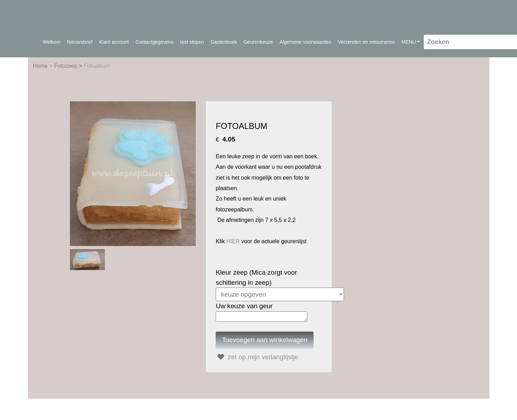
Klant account (114, 42)
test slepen (192, 42)
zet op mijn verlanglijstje (257, 357)
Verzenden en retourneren (367, 42)
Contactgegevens (155, 42)
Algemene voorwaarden (306, 42)
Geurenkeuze (258, 42)
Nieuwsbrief (80, 42)
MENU (408, 42)
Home (41, 66)
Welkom (51, 42)
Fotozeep (67, 66)
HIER (233, 241)
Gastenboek (224, 42)
